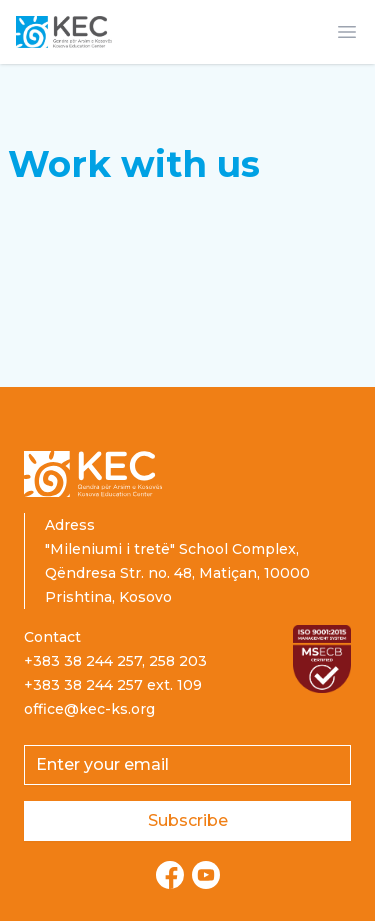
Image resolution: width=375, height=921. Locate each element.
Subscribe (188, 820)
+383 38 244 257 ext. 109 (113, 685)
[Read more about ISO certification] (322, 659)
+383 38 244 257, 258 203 (115, 661)
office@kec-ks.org (89, 709)
